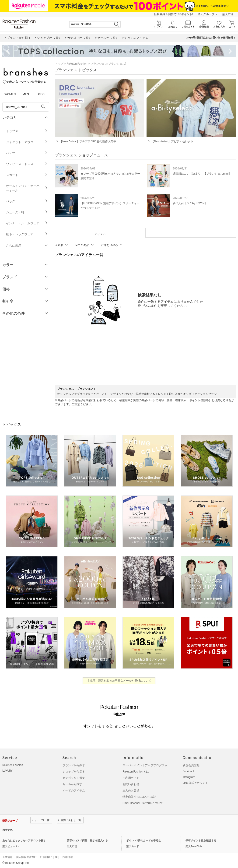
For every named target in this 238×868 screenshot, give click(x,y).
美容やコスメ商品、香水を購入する (87, 841)
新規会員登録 (191, 765)
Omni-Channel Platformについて (143, 803)
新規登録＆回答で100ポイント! (173, 14)
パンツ (27, 153)
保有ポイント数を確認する (201, 841)
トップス (27, 131)
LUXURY (7, 771)
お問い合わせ (131, 784)
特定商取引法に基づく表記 (139, 797)
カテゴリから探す (74, 778)
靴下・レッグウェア (27, 234)
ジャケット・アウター (27, 142)
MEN (26, 94)
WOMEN (10, 94)
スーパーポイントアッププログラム (145, 765)
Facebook (189, 771)
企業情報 (7, 857)
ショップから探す (74, 772)
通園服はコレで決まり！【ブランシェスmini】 (202, 174)
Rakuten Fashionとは (136, 772)
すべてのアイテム (74, 791)
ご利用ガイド (131, 778)
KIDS (41, 94)
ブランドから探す (74, 765)
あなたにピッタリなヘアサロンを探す (24, 841)
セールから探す (72, 784)
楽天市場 (228, 14)
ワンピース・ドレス (27, 164)
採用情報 (68, 857)
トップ (59, 64)
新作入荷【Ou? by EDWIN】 (190, 203)
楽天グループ (206, 14)
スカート (27, 175)
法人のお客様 (131, 791)
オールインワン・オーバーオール (27, 188)
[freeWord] (26, 107)
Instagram (189, 777)
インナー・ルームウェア (27, 223)
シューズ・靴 (27, 212)
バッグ (27, 201)
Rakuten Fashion (77, 64)
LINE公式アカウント (195, 783)
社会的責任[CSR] (50, 857)
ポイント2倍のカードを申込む (144, 841)
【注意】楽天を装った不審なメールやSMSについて (119, 681)
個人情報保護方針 (26, 857)
